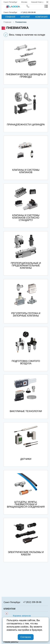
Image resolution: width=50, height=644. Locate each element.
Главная (10, 17)
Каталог (25, 17)
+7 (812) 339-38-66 (28, 12)
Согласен (26, 637)
